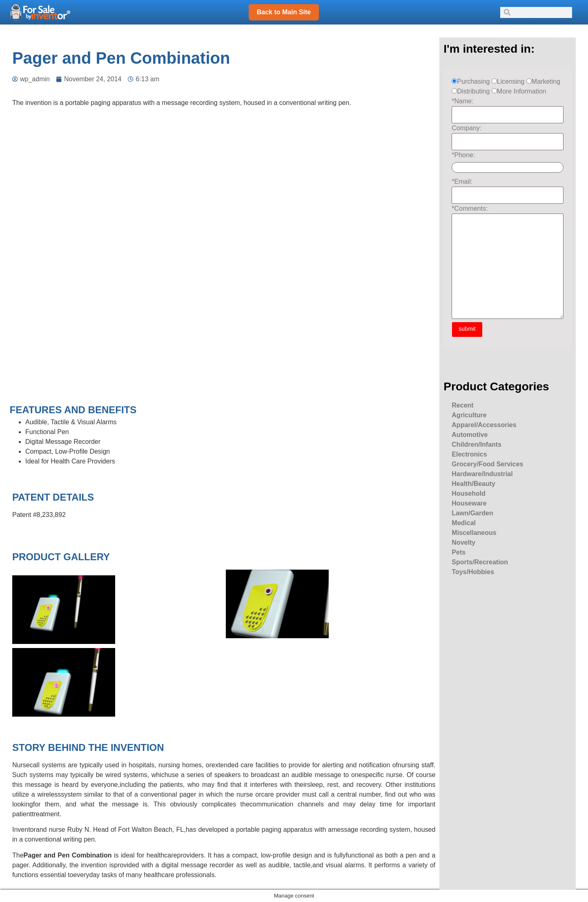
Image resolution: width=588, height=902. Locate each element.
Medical (464, 523)
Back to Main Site (284, 12)
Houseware (469, 503)
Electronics (469, 454)
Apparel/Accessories (484, 425)
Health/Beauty (473, 484)
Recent (462, 405)
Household (469, 493)
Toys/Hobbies (473, 572)
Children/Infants (477, 444)
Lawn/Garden (472, 513)
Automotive (470, 435)
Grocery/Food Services (487, 464)
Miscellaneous (474, 533)
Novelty (463, 542)
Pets (459, 552)
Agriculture (469, 415)
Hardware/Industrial (482, 474)
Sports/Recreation (480, 562)
